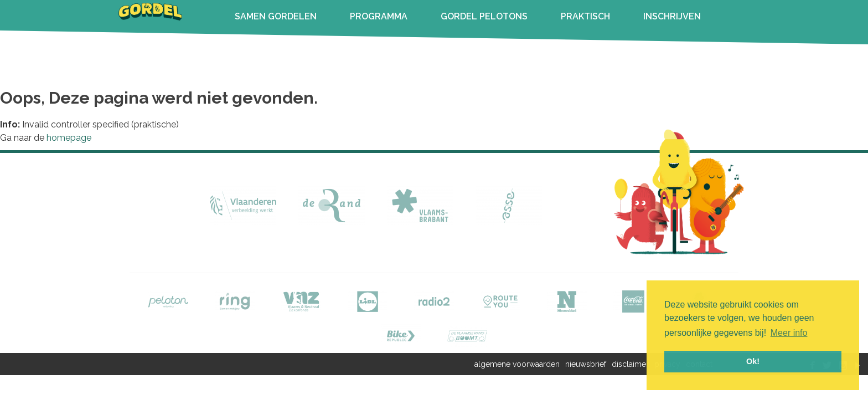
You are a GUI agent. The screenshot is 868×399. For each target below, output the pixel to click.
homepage (69, 138)
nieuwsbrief (586, 364)
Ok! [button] (753, 361)
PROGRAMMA (379, 16)
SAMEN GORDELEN (276, 16)
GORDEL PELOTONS (484, 16)
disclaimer (630, 364)
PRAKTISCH (585, 16)
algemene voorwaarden (517, 364)
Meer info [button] (789, 333)
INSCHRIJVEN (672, 16)
